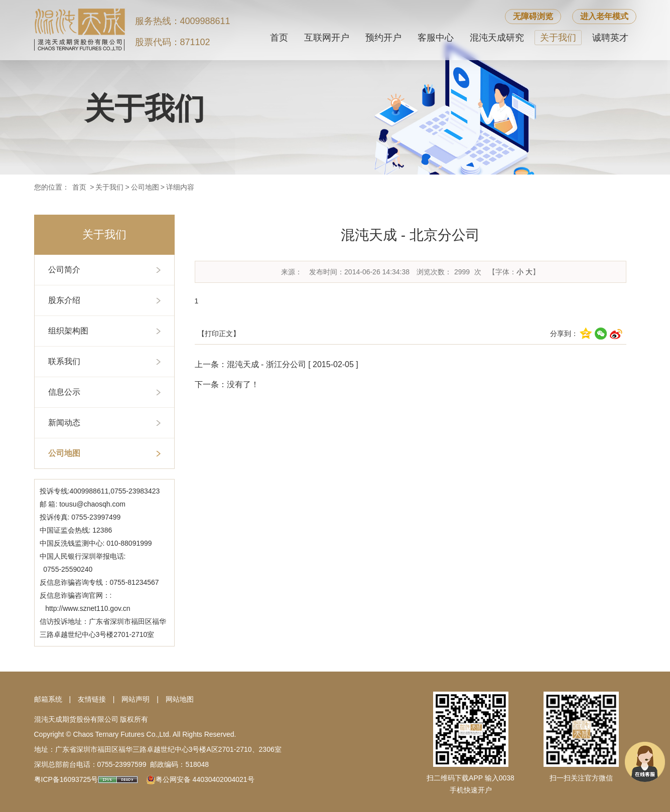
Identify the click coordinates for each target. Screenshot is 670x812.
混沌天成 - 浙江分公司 (266, 364)
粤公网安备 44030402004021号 (205, 779)
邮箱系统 (48, 699)
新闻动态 (64, 423)
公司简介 (64, 270)
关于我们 (558, 38)
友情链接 (92, 699)
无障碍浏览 (533, 16)
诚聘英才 (610, 38)
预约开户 (383, 38)
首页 (279, 38)
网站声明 (136, 699)
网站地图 (180, 699)
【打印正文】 (219, 334)
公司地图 (145, 187)
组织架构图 (68, 331)
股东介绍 (64, 300)
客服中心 (436, 38)
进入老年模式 (604, 16)
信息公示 (64, 392)
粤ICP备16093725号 (66, 779)
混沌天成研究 (497, 38)
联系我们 (64, 361)
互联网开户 (327, 38)
